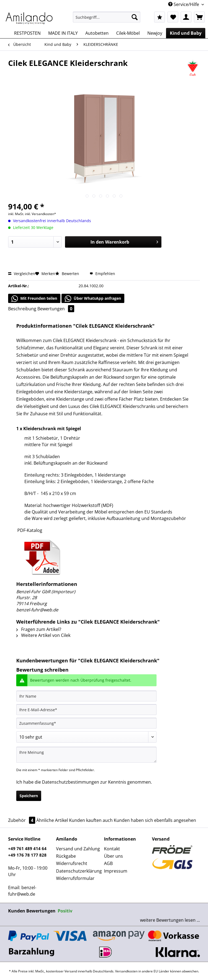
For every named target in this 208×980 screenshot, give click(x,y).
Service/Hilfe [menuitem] (184, 4)
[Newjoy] (155, 33)
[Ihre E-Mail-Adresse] (86, 710)
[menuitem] (107, 20)
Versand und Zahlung (78, 849)
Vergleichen (22, 274)
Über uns (113, 856)
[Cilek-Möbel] (128, 33)
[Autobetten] (97, 33)
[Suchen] (135, 17)
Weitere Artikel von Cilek (43, 635)
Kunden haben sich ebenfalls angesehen (155, 820)
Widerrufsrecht (72, 863)
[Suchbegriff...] (107, 17)
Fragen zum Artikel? (39, 629)
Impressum (116, 871)
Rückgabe (66, 856)
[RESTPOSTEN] (27, 33)
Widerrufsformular (75, 878)
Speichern (29, 796)
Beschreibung (22, 309)
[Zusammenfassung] (86, 723)
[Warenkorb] (199, 17)
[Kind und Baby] (186, 33)
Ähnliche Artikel (52, 820)
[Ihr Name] (86, 696)
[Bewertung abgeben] (86, 737)
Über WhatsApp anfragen (93, 299)
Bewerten (68, 274)
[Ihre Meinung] (86, 755)
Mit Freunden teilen (34, 299)
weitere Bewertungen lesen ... (170, 920)
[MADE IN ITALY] (63, 33)
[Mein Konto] (186, 17)
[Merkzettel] (173, 17)
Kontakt (112, 849)
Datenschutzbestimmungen (71, 782)
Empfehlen (102, 274)
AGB (108, 863)
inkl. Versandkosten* (40, 214)
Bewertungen (56, 309)
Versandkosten (126, 971)
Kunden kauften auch (91, 820)
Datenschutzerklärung (79, 871)
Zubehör (22, 820)
